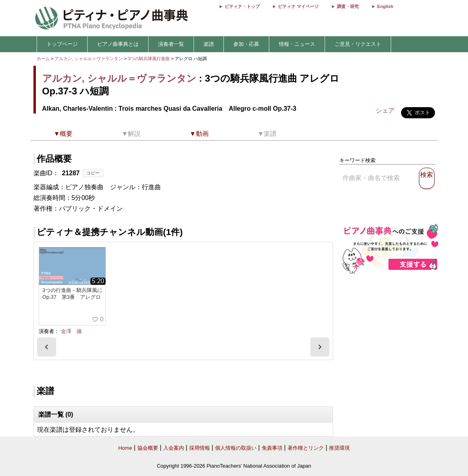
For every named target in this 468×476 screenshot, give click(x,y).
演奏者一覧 (171, 44)
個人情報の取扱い (236, 448)
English (385, 6)
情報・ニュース (297, 44)
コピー (93, 173)
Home (125, 448)
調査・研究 (348, 6)
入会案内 (174, 448)
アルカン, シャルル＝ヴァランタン (89, 59)
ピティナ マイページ (298, 6)
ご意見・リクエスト (358, 44)
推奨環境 (339, 448)
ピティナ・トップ (242, 6)
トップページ (62, 44)
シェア (385, 111)
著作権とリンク (306, 448)
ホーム (43, 59)
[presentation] (47, 347)
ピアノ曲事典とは (118, 44)
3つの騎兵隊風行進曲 (149, 59)
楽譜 (209, 44)
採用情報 (200, 448)
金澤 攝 (71, 331)
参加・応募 (246, 44)
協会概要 (148, 448)
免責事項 (272, 448)
